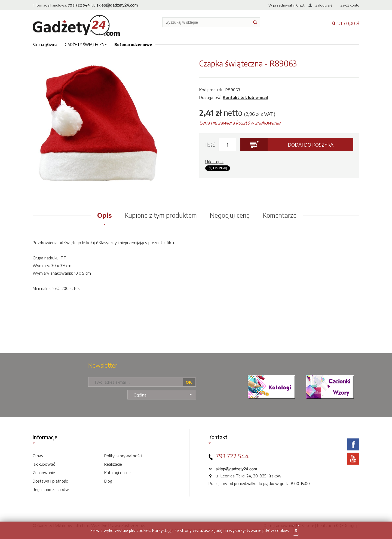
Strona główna (45, 45)
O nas (38, 456)
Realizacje (113, 464)
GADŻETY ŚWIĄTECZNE (86, 45)
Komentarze (280, 215)
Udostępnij (215, 162)
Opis (104, 215)
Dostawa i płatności (51, 481)
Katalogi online (117, 473)
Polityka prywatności (123, 456)
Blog (108, 481)
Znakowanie (44, 473)
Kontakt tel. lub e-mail (245, 97)
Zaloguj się (324, 5)
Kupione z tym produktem (161, 215)
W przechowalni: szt (286, 5)
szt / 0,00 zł (346, 23)
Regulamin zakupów (51, 489)
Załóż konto (350, 5)
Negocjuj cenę (230, 215)
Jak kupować (44, 464)
